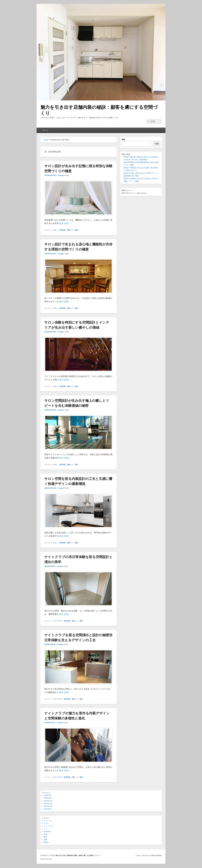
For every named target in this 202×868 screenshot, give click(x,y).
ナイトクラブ (58, 621)
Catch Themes (156, 856)
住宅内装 (62, 230)
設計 (77, 230)
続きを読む (66, 223)
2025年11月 (48, 804)
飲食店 (46, 842)
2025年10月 (48, 806)
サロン (55, 230)
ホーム (45, 130)
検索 (123, 140)
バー (45, 829)
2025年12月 (48, 801)
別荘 (45, 837)
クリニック (48, 821)
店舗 (45, 840)
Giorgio (61, 175)
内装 (68, 230)
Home (46, 140)
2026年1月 (48, 798)
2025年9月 (48, 809)
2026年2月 (48, 795)
